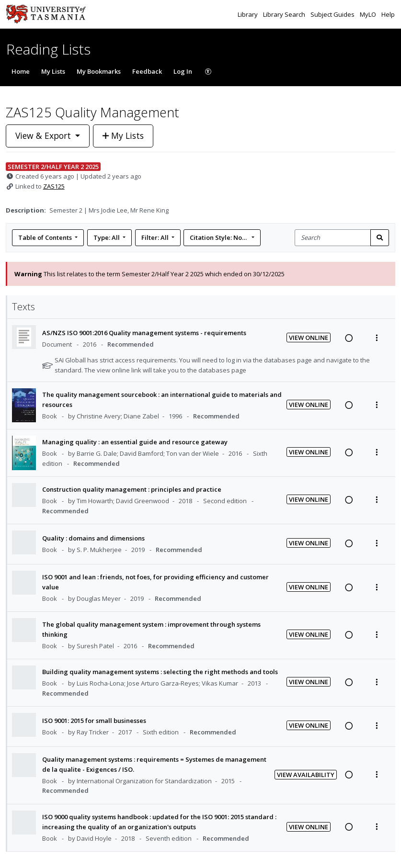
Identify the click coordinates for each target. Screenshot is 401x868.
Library (248, 14)
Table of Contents (46, 237)
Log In (183, 71)
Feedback (147, 71)
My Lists (53, 71)
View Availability (306, 775)
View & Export (44, 135)
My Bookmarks (99, 71)
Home (21, 71)
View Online (309, 338)
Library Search (285, 14)
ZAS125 (54, 186)
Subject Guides (333, 14)
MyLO (369, 14)
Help (388, 14)
